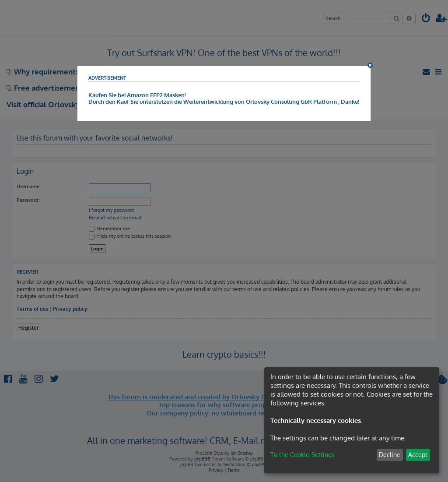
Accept (418, 455)
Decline (390, 455)
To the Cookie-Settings (303, 455)
